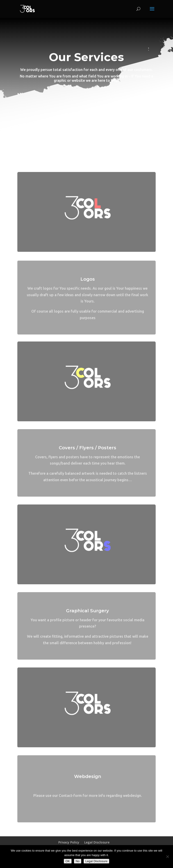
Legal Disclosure (97, 842)
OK (68, 861)
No (78, 861)
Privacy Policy (69, 842)
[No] (167, 857)
